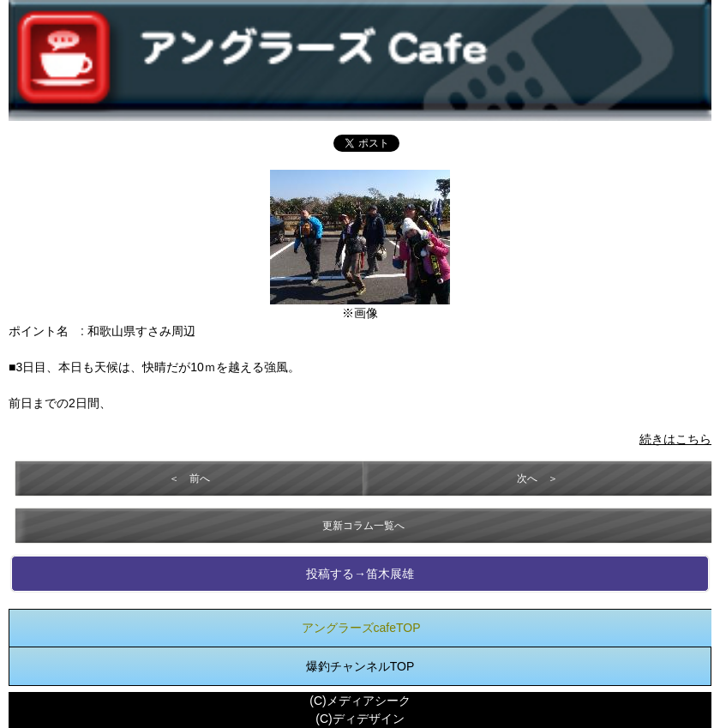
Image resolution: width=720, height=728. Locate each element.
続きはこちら (675, 439)
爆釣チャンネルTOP (360, 666)
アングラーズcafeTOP (361, 628)
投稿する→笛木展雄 (360, 574)
